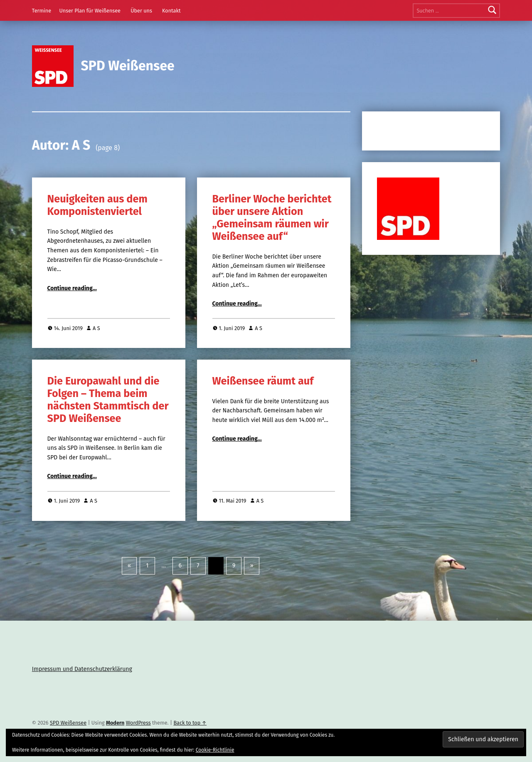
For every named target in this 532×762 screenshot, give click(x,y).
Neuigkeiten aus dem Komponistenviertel (97, 205)
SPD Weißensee (128, 66)
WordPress (138, 723)
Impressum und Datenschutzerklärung (82, 669)
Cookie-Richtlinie (215, 750)
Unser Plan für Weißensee (90, 11)
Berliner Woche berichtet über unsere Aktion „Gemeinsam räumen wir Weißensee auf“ (272, 218)
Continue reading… (72, 288)
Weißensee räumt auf (263, 381)
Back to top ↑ (190, 723)
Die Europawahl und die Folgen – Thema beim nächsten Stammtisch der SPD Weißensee (108, 400)
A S (96, 328)
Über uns (141, 11)
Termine (42, 11)
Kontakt (171, 11)
